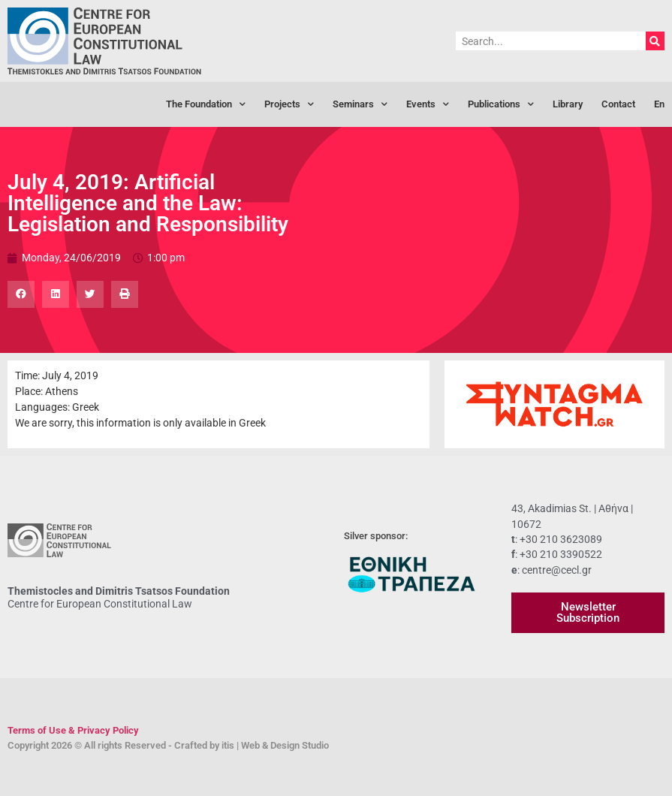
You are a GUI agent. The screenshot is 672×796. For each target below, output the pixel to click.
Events (428, 105)
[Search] (655, 41)
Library (568, 104)
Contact (618, 104)
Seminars (360, 105)
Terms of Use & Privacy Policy (73, 730)
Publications (501, 105)
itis (228, 745)
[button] (21, 294)
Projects (289, 105)
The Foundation (206, 105)
